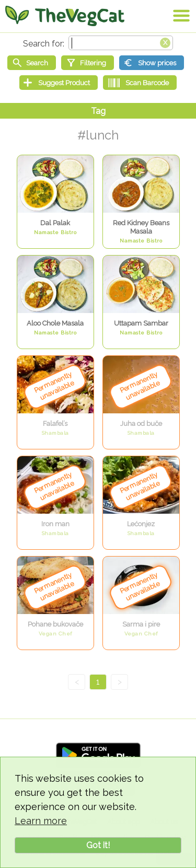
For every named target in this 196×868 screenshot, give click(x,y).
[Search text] (121, 43)
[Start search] (32, 63)
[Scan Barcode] (140, 83)
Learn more (41, 821)
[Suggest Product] (59, 83)
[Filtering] (88, 63)
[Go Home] (65, 16)
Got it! (98, 845)
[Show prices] (152, 63)
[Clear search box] (165, 42)
